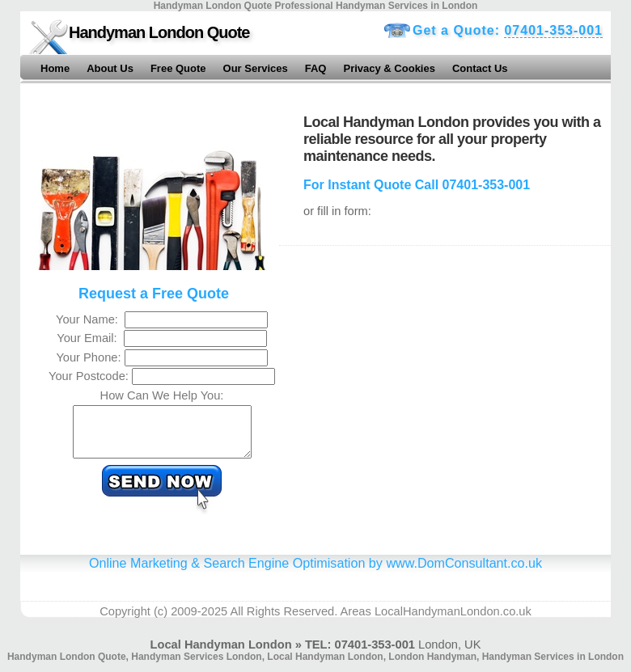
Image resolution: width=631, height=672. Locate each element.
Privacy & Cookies (389, 68)
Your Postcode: (90, 376)
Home (55, 68)
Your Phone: (90, 357)
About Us (110, 68)
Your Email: (90, 338)
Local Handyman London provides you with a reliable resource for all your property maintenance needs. (452, 139)
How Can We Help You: (162, 395)
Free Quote (178, 68)
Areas (356, 621)
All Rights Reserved (282, 621)
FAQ (316, 68)
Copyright (125, 621)
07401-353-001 (553, 30)
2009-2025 (199, 621)
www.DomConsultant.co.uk (464, 573)
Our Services (256, 68)
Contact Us (480, 68)
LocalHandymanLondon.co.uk (453, 621)
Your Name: (90, 319)
